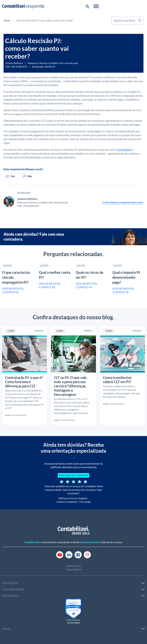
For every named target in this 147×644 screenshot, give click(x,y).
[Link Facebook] (78, 554)
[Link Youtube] (60, 554)
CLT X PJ (7, 266)
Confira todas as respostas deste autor (123, 202)
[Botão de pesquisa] (134, 6)
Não (27, 176)
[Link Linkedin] (69, 554)
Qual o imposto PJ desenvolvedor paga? (126, 277)
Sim (10, 176)
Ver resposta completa (13, 290)
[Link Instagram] (87, 554)
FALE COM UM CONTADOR (73, 475)
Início (7, 20)
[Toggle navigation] (142, 6)
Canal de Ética (74, 569)
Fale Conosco (74, 565)
